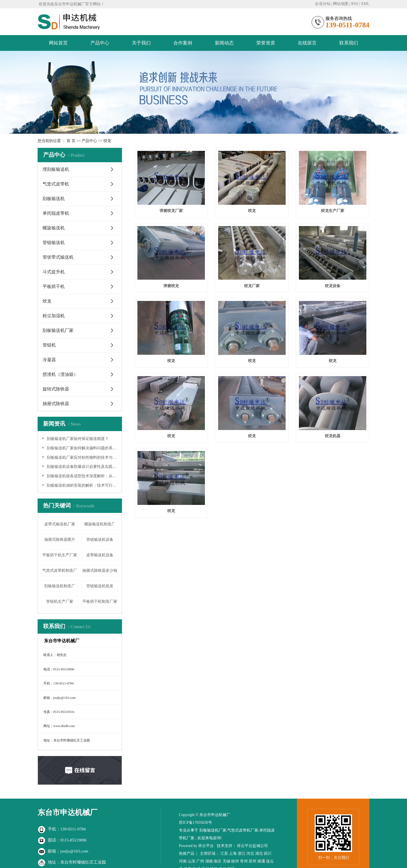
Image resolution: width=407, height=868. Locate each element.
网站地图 (341, 4)
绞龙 (107, 141)
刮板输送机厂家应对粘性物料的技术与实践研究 (82, 457)
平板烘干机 (54, 286)
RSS (355, 4)
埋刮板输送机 (56, 169)
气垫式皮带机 (56, 184)
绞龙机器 (333, 436)
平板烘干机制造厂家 (100, 601)
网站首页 (58, 43)
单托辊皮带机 (56, 213)
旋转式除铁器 (56, 389)
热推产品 (187, 853)
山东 (192, 861)
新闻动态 (224, 43)
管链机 (49, 345)
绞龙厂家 (252, 286)
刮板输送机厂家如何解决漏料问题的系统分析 (82, 448)
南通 (261, 861)
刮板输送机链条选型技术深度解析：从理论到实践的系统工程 (82, 476)
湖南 (209, 861)
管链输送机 (54, 242)
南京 (218, 861)
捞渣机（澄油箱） (60, 374)
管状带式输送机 (58, 257)
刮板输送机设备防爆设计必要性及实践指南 (82, 467)
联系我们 (349, 43)
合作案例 (183, 43)
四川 (268, 853)
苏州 (252, 861)
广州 (200, 861)
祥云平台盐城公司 (252, 846)
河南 (183, 861)
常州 (244, 861)
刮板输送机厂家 (58, 330)
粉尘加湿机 (54, 316)
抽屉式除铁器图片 (60, 540)
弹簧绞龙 (171, 286)
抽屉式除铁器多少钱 (100, 571)
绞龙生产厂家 (333, 211)
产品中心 (100, 43)
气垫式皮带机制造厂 (60, 571)
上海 (233, 853)
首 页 (71, 141)
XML (365, 4)
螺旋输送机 (54, 228)
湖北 (259, 853)
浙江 (242, 853)
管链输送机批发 (100, 586)
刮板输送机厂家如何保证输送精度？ (77, 439)
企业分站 (323, 4)
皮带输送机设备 (100, 555)
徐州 (235, 861)
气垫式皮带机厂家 (243, 830)
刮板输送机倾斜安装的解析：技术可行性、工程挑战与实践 (82, 485)
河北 (250, 853)
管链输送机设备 (100, 540)
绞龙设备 (333, 286)
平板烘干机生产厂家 (60, 555)
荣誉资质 (266, 43)
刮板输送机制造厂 (60, 586)
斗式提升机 (54, 272)
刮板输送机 (54, 199)
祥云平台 (206, 846)
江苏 (224, 853)
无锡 (226, 861)
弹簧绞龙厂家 (171, 211)
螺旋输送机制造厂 (100, 524)
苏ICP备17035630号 (195, 823)
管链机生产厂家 (60, 601)
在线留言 (307, 43)
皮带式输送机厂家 (60, 524)
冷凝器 (49, 360)
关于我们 (141, 43)
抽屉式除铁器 (56, 404)
